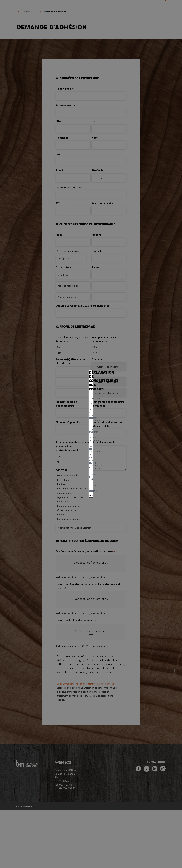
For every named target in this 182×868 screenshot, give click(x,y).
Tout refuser (69, 443)
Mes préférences (89, 443)
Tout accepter (51, 443)
